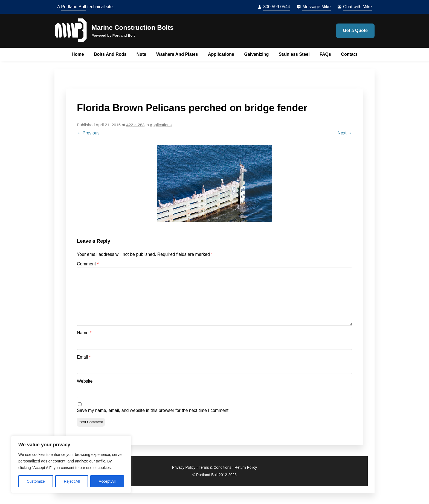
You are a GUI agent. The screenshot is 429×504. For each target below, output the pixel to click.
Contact (349, 54)
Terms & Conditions (215, 468)
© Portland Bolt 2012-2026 (215, 475)
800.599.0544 (277, 7)
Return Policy (246, 468)
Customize (36, 481)
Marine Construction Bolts (132, 27)
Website (85, 381)
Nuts (141, 54)
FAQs (325, 54)
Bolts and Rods (110, 54)
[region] (71, 464)
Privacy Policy (184, 468)
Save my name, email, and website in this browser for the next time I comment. (153, 410)
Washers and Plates (177, 54)
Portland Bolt (74, 7)
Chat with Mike (357, 7)
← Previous (88, 133)
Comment (88, 264)
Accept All (107, 481)
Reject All (72, 481)
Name (84, 333)
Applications (221, 54)
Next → (345, 133)
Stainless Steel (294, 54)
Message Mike (316, 7)
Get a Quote (355, 30)
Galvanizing (256, 54)
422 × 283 (135, 125)
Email (84, 357)
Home (78, 54)
